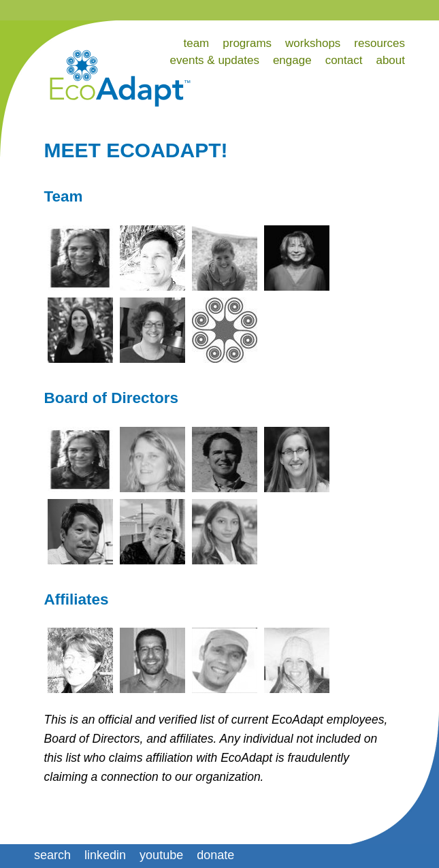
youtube (161, 855)
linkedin (105, 855)
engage (292, 60)
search (52, 855)
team (196, 43)
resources (379, 43)
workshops (313, 43)
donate (215, 855)
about (390, 60)
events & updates (215, 60)
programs (247, 43)
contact (344, 60)
